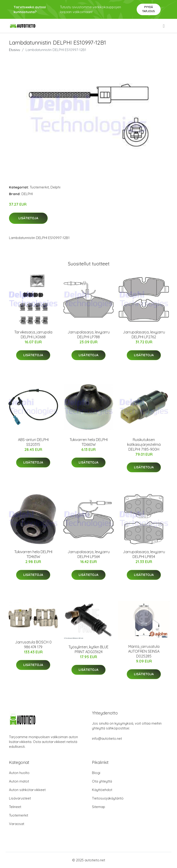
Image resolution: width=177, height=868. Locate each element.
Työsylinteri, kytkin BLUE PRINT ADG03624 (88, 649)
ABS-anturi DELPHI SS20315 (33, 442)
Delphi (55, 187)
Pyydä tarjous (149, 9)
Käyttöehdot (102, 790)
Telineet (15, 807)
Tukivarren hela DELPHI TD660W (89, 442)
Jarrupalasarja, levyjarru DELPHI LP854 (144, 554)
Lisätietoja (28, 218)
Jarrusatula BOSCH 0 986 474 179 (33, 645)
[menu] (164, 26)
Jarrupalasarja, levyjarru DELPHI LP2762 (144, 334)
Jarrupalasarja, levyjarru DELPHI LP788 (89, 334)
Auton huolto (19, 773)
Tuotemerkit (39, 187)
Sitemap (99, 807)
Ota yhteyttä (102, 781)
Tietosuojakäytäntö (108, 798)
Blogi (96, 773)
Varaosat (17, 824)
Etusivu (15, 50)
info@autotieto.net (107, 739)
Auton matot (19, 781)
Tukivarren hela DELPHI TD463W (33, 554)
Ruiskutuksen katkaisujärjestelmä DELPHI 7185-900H (144, 444)
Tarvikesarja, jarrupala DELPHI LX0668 (33, 334)
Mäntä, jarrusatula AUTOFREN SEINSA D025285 (144, 651)
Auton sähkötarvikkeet (27, 790)
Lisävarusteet (20, 798)
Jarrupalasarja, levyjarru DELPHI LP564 (89, 554)
